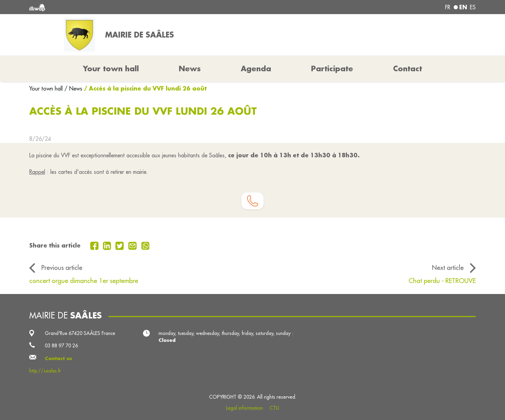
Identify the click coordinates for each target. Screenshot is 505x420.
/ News (73, 88)
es (473, 7)
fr (448, 7)
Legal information (244, 408)
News (190, 69)
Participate (332, 69)
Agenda (256, 69)
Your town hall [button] (111, 69)
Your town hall (47, 88)
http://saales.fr (45, 371)
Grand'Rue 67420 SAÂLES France (80, 333)
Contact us (58, 358)
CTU (274, 408)
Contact (408, 69)
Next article (448, 267)
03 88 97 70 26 (61, 346)
